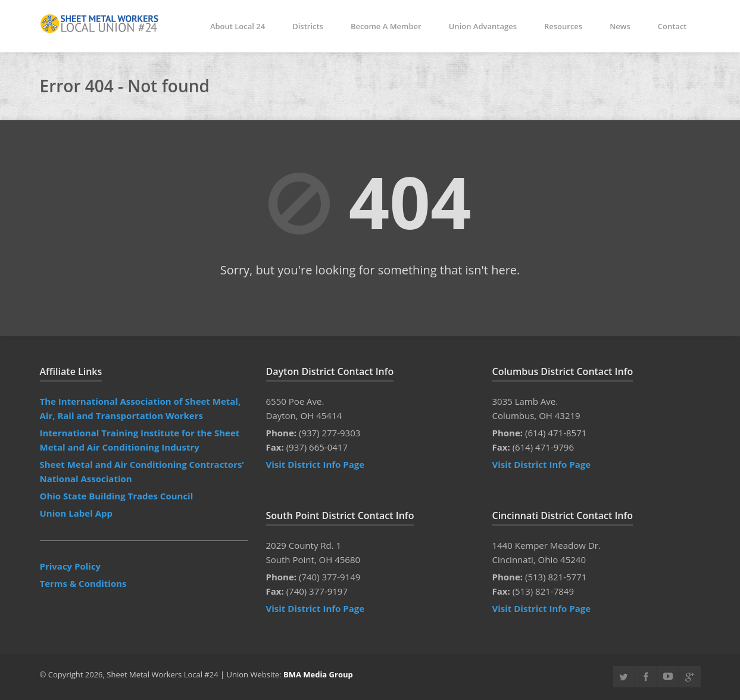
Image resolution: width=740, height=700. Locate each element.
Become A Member (386, 26)
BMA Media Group (318, 674)
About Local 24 (238, 26)
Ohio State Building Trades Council (117, 496)
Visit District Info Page (316, 464)
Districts (308, 26)
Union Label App (77, 513)
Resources (563, 26)
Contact (672, 26)
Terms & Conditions (83, 583)
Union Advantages (483, 26)
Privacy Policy (71, 566)
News (620, 26)
